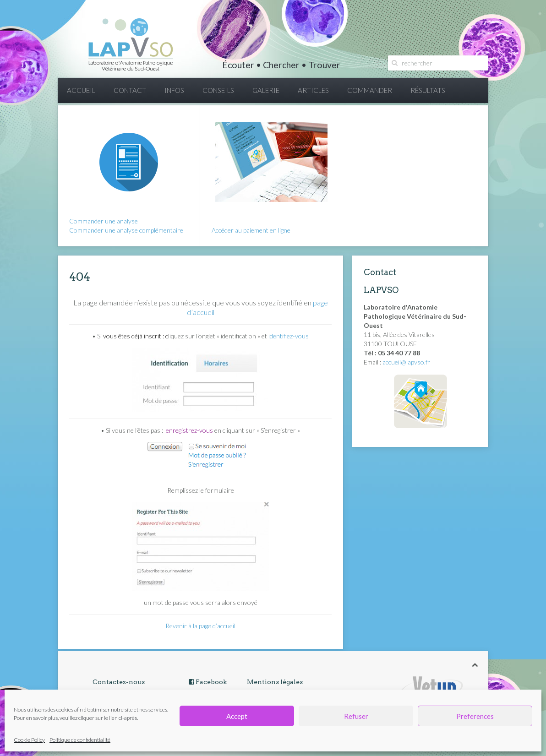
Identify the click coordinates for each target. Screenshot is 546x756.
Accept (237, 716)
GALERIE (266, 90)
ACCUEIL (81, 90)
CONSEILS (218, 90)
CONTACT (130, 90)
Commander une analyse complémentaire (126, 230)
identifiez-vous (289, 336)
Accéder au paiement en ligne (251, 230)
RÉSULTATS (428, 90)
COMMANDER (370, 90)
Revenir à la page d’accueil (200, 626)
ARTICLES (313, 90)
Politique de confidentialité (80, 740)
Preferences (475, 716)
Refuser (356, 716)
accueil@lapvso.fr (406, 362)
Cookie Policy (29, 740)
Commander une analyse (104, 221)
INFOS (174, 90)
